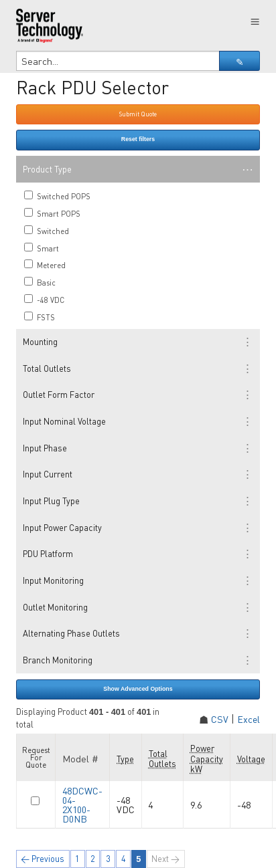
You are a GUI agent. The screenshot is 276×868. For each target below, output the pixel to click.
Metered (45, 265)
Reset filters (138, 139)
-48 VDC (44, 300)
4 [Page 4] (124, 859)
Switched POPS (57, 196)
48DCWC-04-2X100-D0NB (82, 804)
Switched (47, 231)
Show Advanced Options (138, 689)
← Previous (43, 859)
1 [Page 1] (77, 859)
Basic (40, 282)
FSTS (40, 317)
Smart (42, 248)
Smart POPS (52, 213)
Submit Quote (138, 114)
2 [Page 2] (93, 859)
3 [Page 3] (108, 859)
